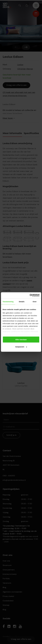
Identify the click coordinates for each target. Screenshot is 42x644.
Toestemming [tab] (8, 301)
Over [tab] (35, 301)
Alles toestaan (21, 339)
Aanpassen (21, 347)
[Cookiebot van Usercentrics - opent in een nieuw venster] (30, 295)
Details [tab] (22, 301)
